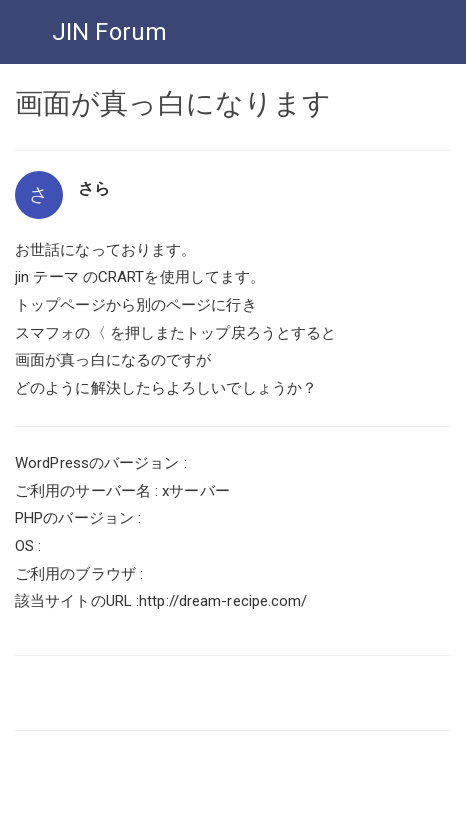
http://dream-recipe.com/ (223, 601)
